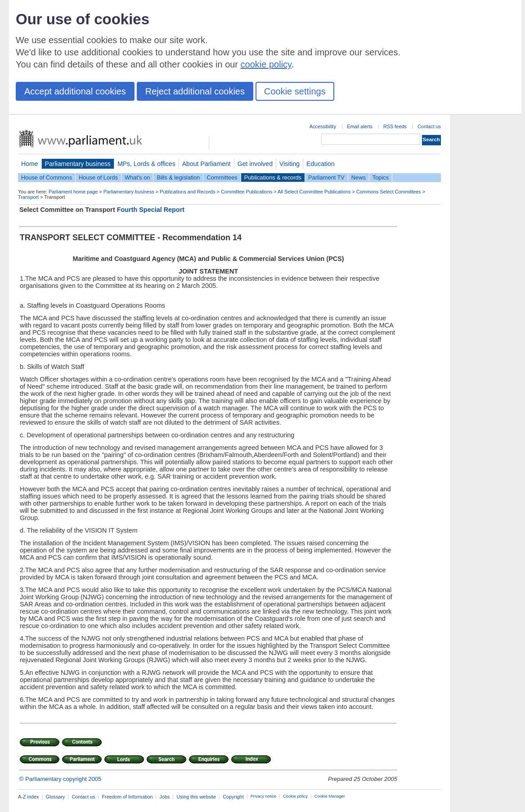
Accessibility (323, 126)
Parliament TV (326, 177)
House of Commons (47, 177)
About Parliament (206, 164)
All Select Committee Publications (314, 192)
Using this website (196, 797)
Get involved (255, 164)
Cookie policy (295, 796)
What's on (137, 177)
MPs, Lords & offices (146, 164)
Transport (28, 197)
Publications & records (273, 177)
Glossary (56, 797)
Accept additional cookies (75, 91)
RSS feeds (395, 126)
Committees (222, 177)
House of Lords (98, 177)
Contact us (429, 126)
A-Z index (29, 797)
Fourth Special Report (151, 210)
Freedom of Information (127, 797)
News (359, 177)
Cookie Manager (330, 796)
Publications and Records (187, 192)
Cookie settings (295, 91)
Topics (381, 177)
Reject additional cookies (195, 91)
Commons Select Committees (389, 192)
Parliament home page (73, 192)
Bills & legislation (178, 177)
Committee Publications (247, 192)
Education (321, 164)
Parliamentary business (78, 164)
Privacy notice (263, 796)
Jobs (164, 797)
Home (30, 164)
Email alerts (360, 126)
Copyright (233, 797)
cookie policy (266, 64)
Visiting (289, 164)
